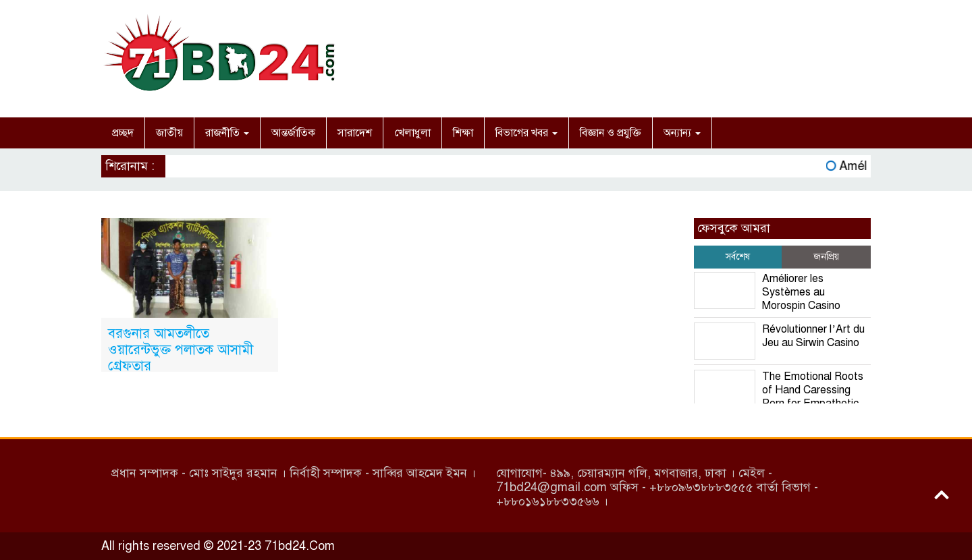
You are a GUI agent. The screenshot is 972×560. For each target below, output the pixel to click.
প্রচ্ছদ (123, 133)
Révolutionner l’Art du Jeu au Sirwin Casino (813, 336)
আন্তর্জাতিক (293, 133)
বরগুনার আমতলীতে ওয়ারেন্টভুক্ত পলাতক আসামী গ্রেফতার (181, 350)
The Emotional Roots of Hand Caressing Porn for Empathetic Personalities (779, 397)
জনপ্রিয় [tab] (826, 257)
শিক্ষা (463, 133)
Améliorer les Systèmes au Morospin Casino (801, 292)
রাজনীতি (227, 133)
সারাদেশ (355, 133)
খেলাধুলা (412, 133)
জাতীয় (169, 133)
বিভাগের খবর (526, 133)
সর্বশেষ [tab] (738, 257)
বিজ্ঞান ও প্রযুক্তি (611, 133)
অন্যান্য (682, 133)
